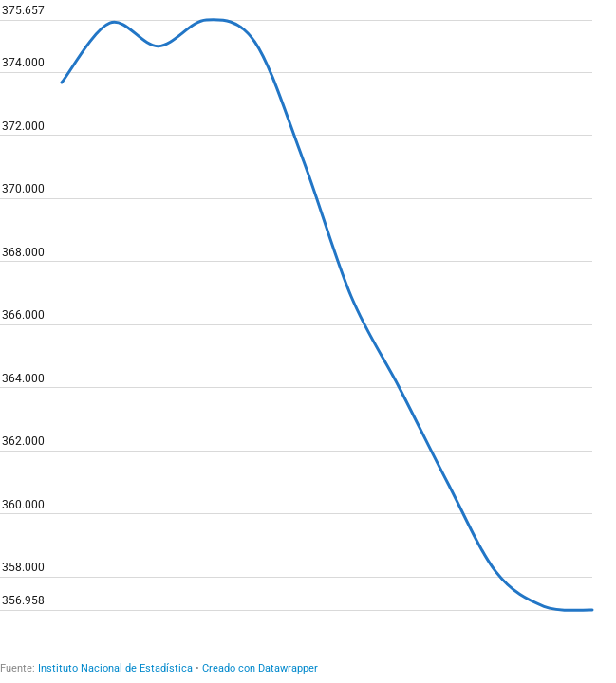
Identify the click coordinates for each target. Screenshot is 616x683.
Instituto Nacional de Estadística (115, 668)
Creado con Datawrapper (260, 668)
